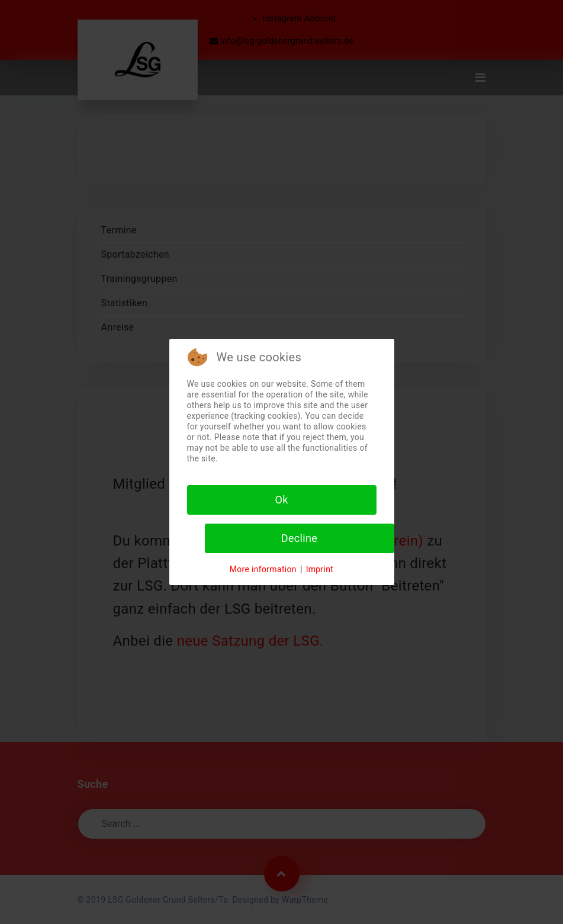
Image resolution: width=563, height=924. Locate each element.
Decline (299, 538)
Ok (281, 500)
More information (263, 569)
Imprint (320, 569)
